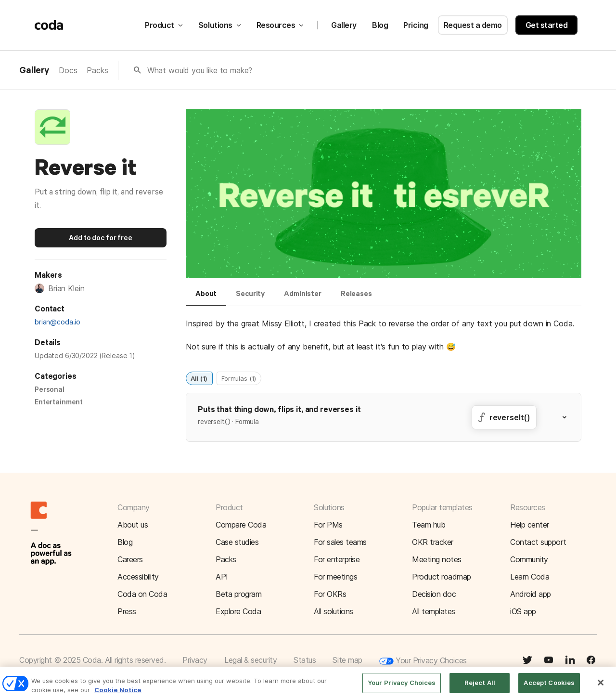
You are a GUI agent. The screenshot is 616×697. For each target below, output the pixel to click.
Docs (68, 70)
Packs (97, 70)
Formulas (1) (239, 378)
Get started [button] (547, 25)
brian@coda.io (58, 322)
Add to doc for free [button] (100, 238)
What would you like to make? (200, 70)
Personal (50, 389)
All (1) (199, 378)
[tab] (206, 298)
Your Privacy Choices (423, 661)
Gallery (344, 25)
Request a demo (473, 25)
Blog (380, 25)
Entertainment (59, 402)
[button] (570, 417)
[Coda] (49, 25)
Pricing (416, 25)
